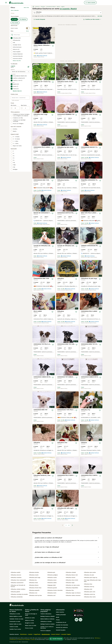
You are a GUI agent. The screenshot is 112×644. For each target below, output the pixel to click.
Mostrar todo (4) (17, 91)
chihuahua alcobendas (17, 597)
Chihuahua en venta (15, 614)
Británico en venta (30, 618)
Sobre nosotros (60, 612)
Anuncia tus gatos (61, 630)
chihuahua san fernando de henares (18, 586)
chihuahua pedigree (53, 575)
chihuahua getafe (15, 592)
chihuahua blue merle (90, 597)
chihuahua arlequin (71, 572)
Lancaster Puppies (66, 634)
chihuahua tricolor (71, 578)
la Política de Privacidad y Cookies (26, 639)
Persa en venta (29, 628)
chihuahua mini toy (89, 587)
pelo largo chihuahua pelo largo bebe (92, 581)
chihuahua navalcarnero (17, 583)
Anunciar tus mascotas (62, 625)
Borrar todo (26, 8)
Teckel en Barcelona (46, 614)
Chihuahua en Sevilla (46, 622)
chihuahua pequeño (34, 590)
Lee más (100, 16)
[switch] (20, 28)
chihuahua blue (88, 584)
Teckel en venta (14, 627)
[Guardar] (53, 46)
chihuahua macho (34, 575)
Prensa (58, 620)
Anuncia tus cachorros (62, 627)
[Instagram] (80, 620)
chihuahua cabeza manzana (73, 595)
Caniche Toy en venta (15, 629)
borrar (28, 31)
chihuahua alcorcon (16, 575)
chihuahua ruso (33, 593)
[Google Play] (78, 611)
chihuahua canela (52, 578)
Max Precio (24, 105)
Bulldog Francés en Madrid (47, 616)
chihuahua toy (33, 580)
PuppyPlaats (37, 634)
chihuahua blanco (34, 585)
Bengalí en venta (29, 623)
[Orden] (92, 19)
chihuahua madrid (15, 572)
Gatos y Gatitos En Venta (32, 611)
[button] (44, 72)
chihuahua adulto (52, 583)
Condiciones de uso (61, 622)
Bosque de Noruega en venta (31, 615)
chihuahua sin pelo (89, 575)
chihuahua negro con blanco (73, 593)
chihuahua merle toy (89, 594)
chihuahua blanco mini (72, 575)
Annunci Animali (55, 634)
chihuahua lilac (70, 590)
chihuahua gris (51, 572)
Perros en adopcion (46, 631)
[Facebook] (76, 620)
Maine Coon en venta (31, 625)
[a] (25, 108)
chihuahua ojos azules (90, 572)
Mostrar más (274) (17, 61)
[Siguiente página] (72, 525)
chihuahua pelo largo (35, 578)
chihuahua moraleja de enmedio (19, 594)
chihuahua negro (70, 583)
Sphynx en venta (29, 620)
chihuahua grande (52, 588)
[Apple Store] (78, 615)
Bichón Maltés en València (47, 619)
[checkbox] (12, 38)
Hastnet (30, 634)
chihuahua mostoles (16, 578)
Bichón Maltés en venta (16, 616)
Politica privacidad (61, 615)
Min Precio (13, 105)
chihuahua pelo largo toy (91, 578)
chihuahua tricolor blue (35, 588)
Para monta (15, 23)
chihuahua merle (52, 593)
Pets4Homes (23, 634)
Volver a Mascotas (15, 10)
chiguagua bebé (51, 585)
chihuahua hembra (34, 572)
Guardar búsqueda (39, 19)
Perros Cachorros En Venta (16, 611)
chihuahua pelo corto (90, 592)
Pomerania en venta (15, 622)
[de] (15, 108)
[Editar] (28, 67)
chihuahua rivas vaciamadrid (18, 580)
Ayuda (58, 617)
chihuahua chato (33, 583)
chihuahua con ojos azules (73, 585)
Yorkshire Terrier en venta (16, 619)
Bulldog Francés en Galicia (47, 624)
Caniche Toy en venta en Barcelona (47, 627)
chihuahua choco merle (72, 580)
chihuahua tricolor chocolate (55, 590)
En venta (14, 19)
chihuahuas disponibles (72, 588)
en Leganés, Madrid (68, 9)
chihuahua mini (88, 589)
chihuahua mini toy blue (35, 595)
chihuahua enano (52, 580)
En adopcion (23, 19)
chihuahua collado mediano (18, 589)
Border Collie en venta (15, 624)
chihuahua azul (51, 595)
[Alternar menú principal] (6, 3)
